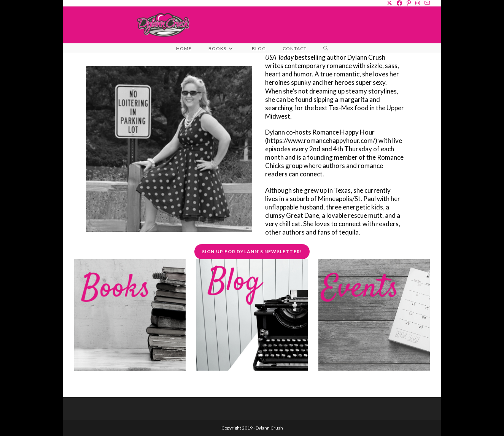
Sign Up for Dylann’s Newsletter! (252, 251)
